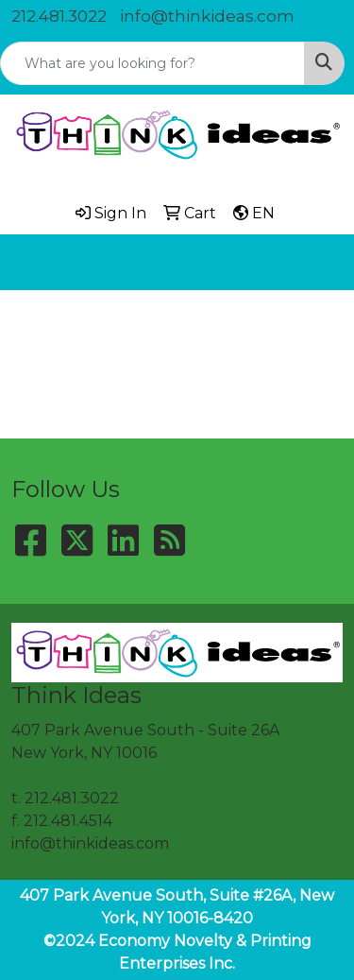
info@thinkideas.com (207, 16)
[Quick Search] (152, 63)
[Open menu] (316, 262)
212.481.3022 (59, 16)
